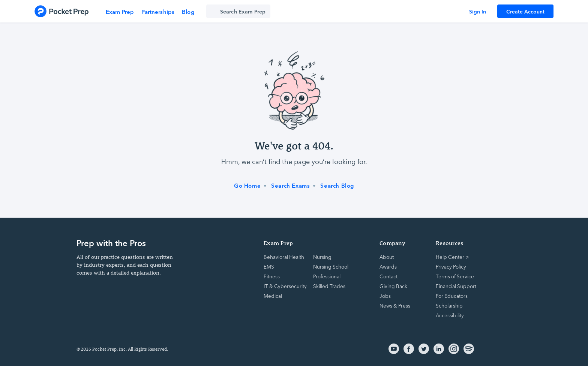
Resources (449, 243)
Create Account (525, 11)
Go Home (247, 185)
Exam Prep (120, 11)
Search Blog (337, 185)
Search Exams (290, 185)
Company (392, 243)
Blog (188, 11)
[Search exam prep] (238, 11)
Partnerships (158, 11)
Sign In (478, 11)
